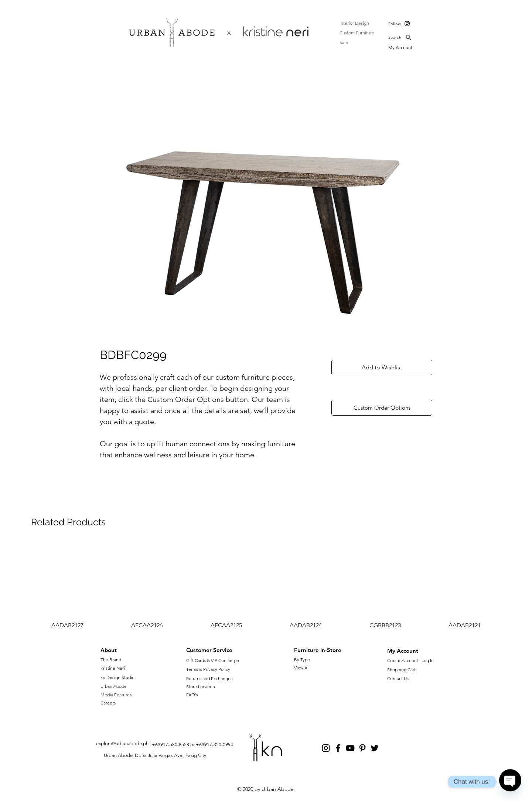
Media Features (116, 695)
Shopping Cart (401, 670)
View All (302, 668)
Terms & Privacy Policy (208, 669)
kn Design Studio (117, 677)
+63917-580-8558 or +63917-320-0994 (192, 745)
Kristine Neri (113, 668)
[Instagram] (407, 24)
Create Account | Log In (412, 660)
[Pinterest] (362, 748)
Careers (108, 703)
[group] (266, 586)
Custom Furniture (357, 33)
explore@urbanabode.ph (122, 743)
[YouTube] (350, 748)
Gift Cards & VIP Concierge (213, 660)
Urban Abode (114, 686)
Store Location (201, 687)
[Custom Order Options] (382, 408)
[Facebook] (338, 748)
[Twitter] (375, 748)
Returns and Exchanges (209, 678)
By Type (302, 660)
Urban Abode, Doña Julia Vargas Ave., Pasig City (155, 755)
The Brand (111, 660)
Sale (344, 42)
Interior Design (354, 23)
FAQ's (192, 695)
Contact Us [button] (398, 678)
